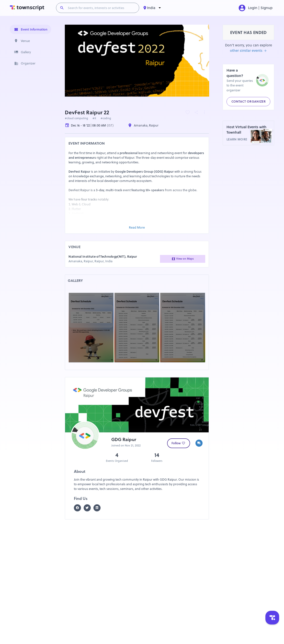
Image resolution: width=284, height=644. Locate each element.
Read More (137, 227)
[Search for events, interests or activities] (101, 8)
